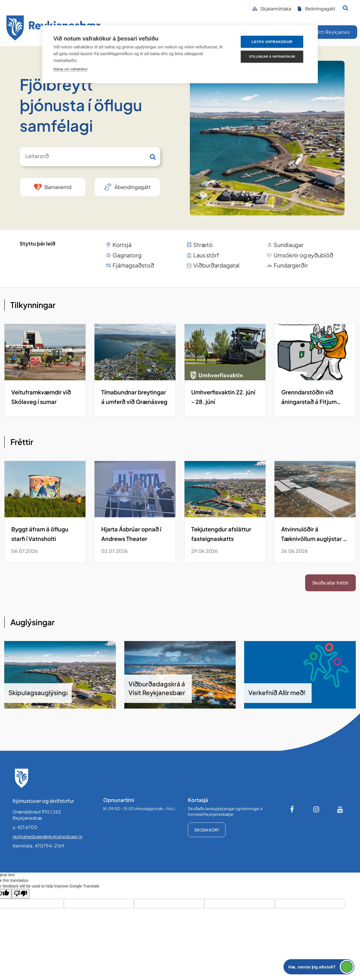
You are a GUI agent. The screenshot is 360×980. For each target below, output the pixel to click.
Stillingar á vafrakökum (273, 57)
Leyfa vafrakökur (273, 42)
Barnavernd (58, 187)
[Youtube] (340, 809)
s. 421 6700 (25, 827)
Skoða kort (207, 830)
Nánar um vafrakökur (70, 69)
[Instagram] (316, 809)
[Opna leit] (346, 8)
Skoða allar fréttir (330, 583)
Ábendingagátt (133, 187)
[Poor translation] (21, 894)
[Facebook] (292, 809)
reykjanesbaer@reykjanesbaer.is (47, 836)
